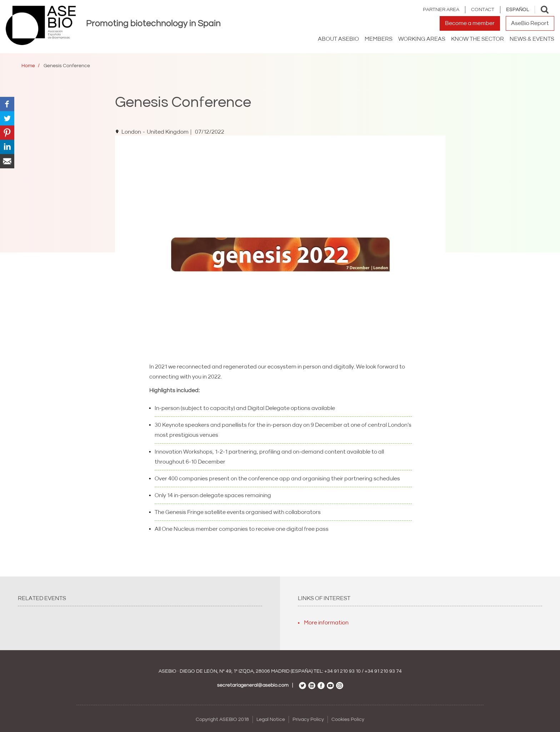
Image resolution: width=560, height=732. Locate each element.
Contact (483, 10)
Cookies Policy (348, 719)
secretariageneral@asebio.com (253, 685)
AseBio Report (530, 23)
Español (517, 10)
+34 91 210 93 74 (383, 671)
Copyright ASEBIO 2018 (222, 719)
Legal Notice (271, 719)
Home (28, 66)
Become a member (470, 23)
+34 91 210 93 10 (342, 671)
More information (326, 623)
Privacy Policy (308, 719)
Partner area (441, 10)
